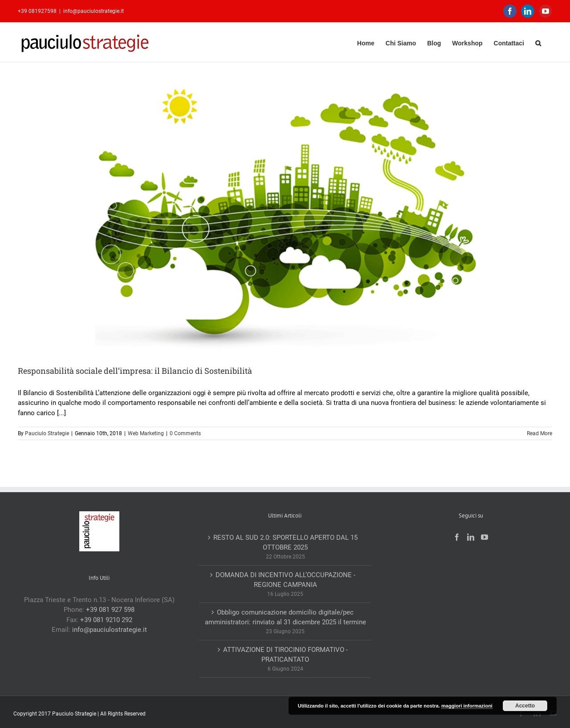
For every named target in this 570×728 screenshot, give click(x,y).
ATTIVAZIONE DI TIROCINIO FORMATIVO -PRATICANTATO (285, 655)
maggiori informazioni (467, 706)
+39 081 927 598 (110, 610)
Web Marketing (146, 433)
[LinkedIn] (471, 537)
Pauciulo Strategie (47, 433)
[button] (538, 42)
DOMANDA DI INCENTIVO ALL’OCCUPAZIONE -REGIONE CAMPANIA (285, 580)
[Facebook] (457, 537)
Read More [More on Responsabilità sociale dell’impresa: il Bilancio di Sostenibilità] (539, 433)
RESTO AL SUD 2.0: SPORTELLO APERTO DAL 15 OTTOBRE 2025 (285, 543)
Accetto (525, 706)
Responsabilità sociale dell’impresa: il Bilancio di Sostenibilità (135, 371)
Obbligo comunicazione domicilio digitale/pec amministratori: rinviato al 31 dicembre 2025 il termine (285, 617)
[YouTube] (484, 537)
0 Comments (185, 433)
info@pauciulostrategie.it (94, 11)
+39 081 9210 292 (106, 620)
